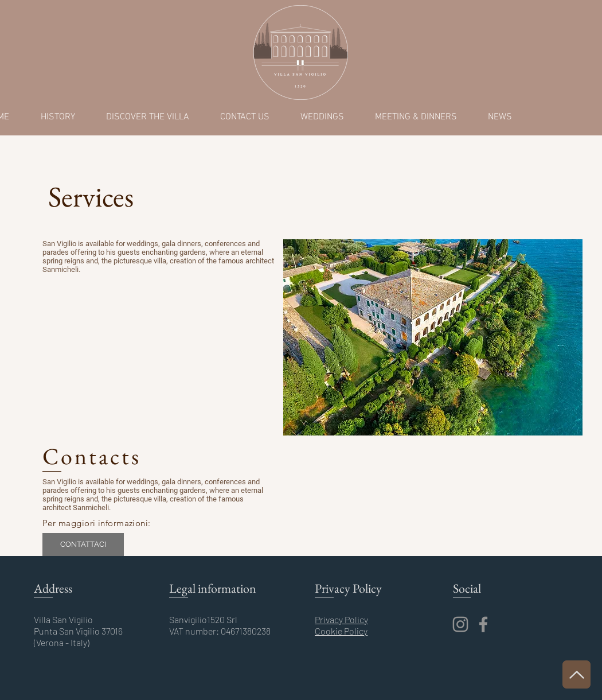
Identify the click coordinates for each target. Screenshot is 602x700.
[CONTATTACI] (83, 545)
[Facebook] (483, 624)
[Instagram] (460, 624)
